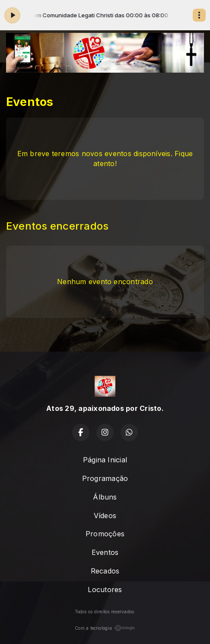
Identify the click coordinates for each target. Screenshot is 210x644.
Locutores (105, 590)
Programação (105, 478)
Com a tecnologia (105, 628)
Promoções (105, 534)
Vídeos (105, 516)
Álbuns (105, 497)
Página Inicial (105, 460)
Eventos (105, 552)
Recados (105, 571)
